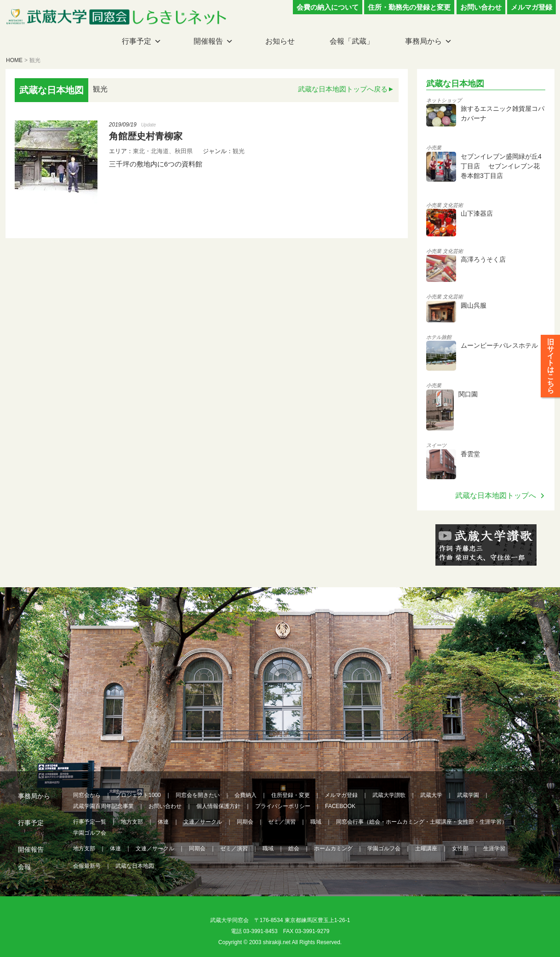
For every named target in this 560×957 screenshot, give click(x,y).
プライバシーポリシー (283, 806)
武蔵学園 (468, 795)
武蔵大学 (431, 795)
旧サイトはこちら (551, 372)
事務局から (423, 41)
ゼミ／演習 (282, 822)
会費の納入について (328, 7)
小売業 (434, 148)
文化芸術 (453, 205)
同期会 (245, 822)
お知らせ (280, 41)
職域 (316, 822)
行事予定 (137, 41)
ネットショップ (444, 100)
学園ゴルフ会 (90, 833)
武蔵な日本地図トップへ (496, 496)
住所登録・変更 (291, 795)
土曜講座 (426, 848)
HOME (14, 60)
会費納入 (246, 795)
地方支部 (132, 822)
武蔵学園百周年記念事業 (103, 806)
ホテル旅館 (439, 337)
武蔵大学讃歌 (389, 795)
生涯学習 (494, 848)
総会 (294, 848)
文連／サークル (203, 822)
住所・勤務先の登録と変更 (409, 7)
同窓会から (87, 795)
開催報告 (208, 41)
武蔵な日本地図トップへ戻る (343, 89)
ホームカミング (333, 848)
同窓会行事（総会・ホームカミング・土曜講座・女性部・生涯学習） (422, 822)
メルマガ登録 (531, 7)
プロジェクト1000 (138, 795)
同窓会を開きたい (198, 795)
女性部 (460, 848)
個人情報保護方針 (218, 806)
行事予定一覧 (90, 822)
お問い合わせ (481, 7)
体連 (163, 822)
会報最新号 (87, 866)
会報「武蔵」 (352, 41)
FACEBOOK (340, 806)
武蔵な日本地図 (135, 866)
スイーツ (436, 445)
